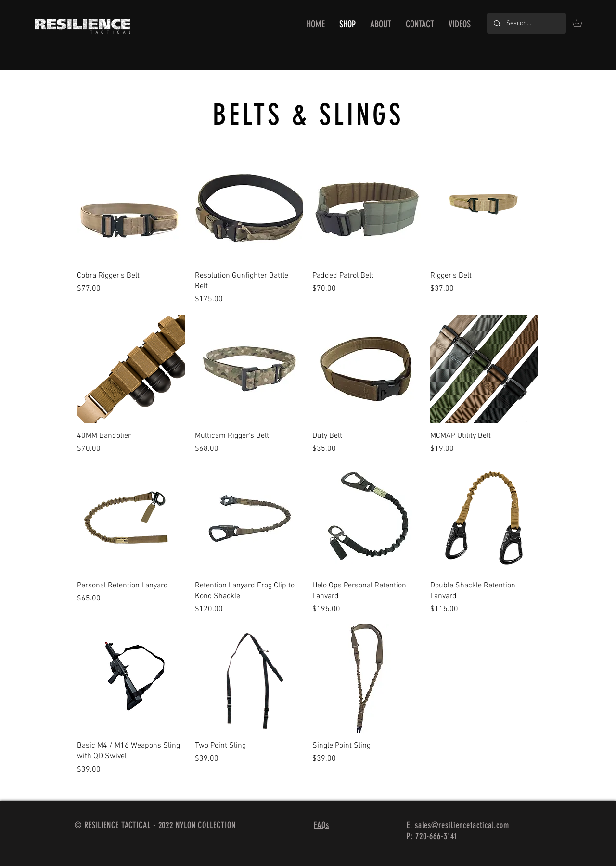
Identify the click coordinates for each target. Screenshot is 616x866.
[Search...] (526, 23)
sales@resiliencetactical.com (462, 825)
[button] (581, 23)
